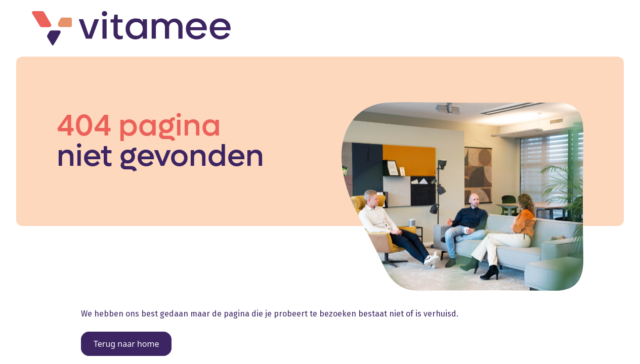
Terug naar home (126, 344)
